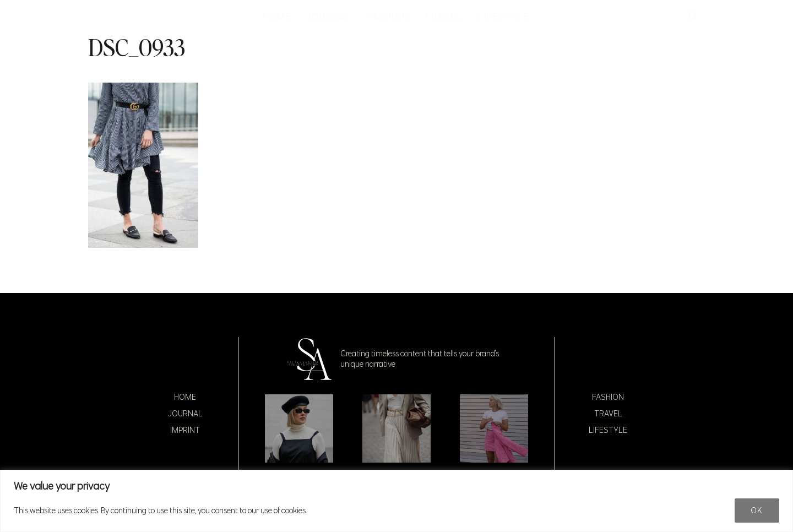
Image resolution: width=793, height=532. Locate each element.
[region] (397, 501)
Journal (185, 414)
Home (185, 397)
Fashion (608, 397)
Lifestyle (608, 430)
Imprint (185, 430)
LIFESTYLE (504, 17)
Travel (608, 414)
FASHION (388, 17)
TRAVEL (443, 17)
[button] (693, 17)
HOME (278, 17)
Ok (757, 511)
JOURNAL (329, 17)
